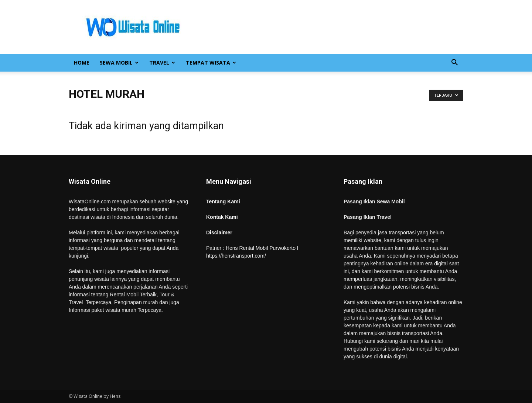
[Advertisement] (329, 27)
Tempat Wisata (211, 63)
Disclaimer (219, 232)
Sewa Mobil (119, 63)
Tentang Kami (223, 201)
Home (82, 63)
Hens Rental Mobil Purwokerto (261, 248)
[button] (454, 63)
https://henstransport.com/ (236, 256)
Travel (162, 63)
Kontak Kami (222, 217)
